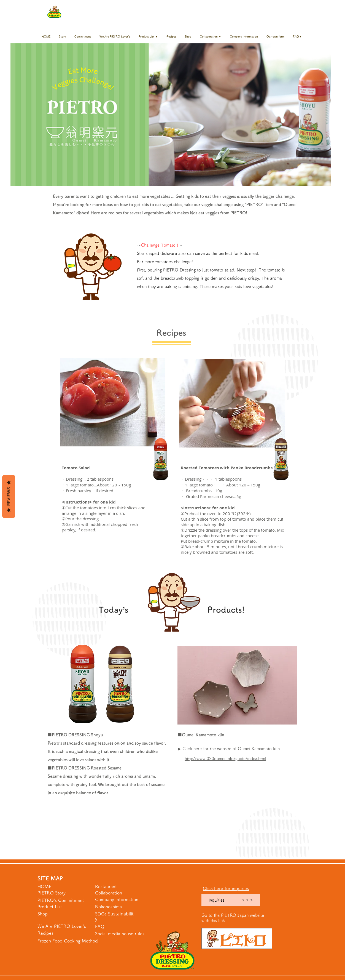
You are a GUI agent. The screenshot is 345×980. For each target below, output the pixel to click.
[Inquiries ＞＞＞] (231, 900)
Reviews (9, 497)
